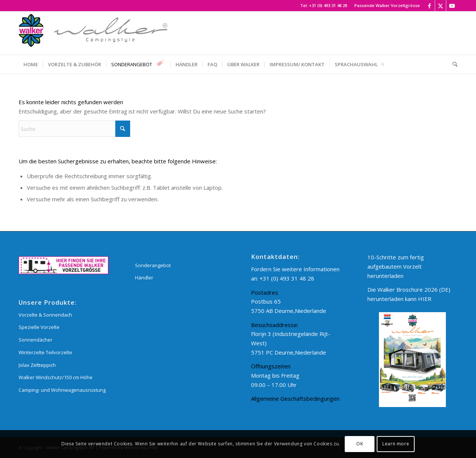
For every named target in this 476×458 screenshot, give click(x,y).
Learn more (396, 444)
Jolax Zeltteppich (37, 365)
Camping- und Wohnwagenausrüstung (62, 390)
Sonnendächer (36, 340)
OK (360, 444)
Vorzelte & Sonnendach (45, 315)
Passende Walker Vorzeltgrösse (387, 5)
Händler (144, 278)
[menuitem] (385, 6)
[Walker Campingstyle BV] (93, 33)
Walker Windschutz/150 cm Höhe (56, 377)
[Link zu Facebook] (429, 6)
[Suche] (453, 64)
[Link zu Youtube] (452, 6)
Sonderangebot (153, 265)
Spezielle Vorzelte (39, 327)
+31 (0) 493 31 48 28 (328, 5)
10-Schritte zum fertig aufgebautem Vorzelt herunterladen (396, 266)
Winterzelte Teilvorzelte (45, 352)
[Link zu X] (440, 6)
